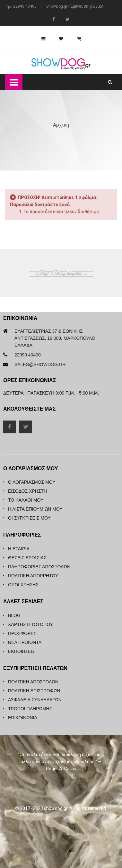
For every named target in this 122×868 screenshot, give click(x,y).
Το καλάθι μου (26, 500)
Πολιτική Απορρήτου (33, 576)
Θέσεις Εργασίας (27, 558)
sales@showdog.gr (40, 364)
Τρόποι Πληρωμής (30, 709)
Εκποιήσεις (22, 651)
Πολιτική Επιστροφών (34, 691)
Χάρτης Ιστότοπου (30, 624)
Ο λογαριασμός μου (32, 482)
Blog (14, 615)
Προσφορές (22, 633)
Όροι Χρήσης (23, 585)
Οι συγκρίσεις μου (29, 518)
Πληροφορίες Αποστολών (39, 567)
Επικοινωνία (23, 718)
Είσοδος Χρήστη (27, 491)
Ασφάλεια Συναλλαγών (35, 700)
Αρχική (61, 125)
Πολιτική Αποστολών (33, 682)
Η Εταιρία (19, 549)
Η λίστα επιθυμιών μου (35, 509)
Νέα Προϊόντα (25, 642)
